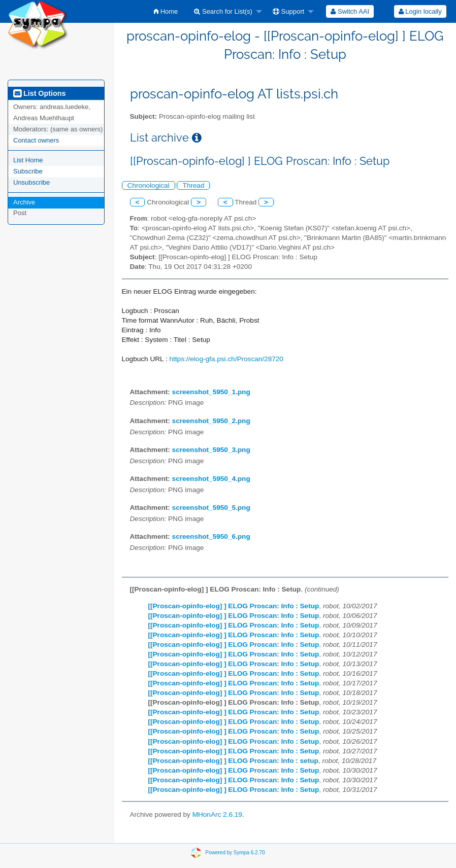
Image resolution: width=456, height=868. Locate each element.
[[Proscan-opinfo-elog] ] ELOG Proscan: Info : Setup (234, 606)
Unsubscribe (31, 182)
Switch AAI (350, 11)
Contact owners (36, 140)
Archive (24, 202)
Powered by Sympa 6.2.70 (235, 853)
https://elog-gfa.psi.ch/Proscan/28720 (226, 359)
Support (288, 11)
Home (166, 11)
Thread (193, 185)
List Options (39, 93)
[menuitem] (166, 11)
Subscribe (28, 171)
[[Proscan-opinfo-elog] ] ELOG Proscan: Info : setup (233, 761)
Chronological (149, 185)
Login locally (420, 11)
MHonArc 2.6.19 (217, 814)
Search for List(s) (223, 11)
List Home (28, 160)
